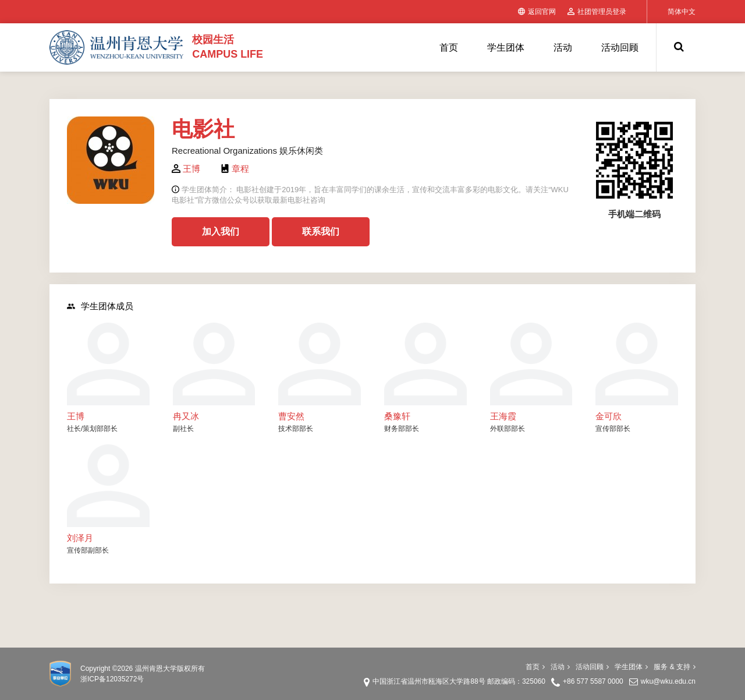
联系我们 (321, 231)
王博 (191, 169)
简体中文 (682, 12)
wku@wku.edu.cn (668, 681)
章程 (240, 169)
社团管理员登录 (597, 12)
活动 (563, 47)
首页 (449, 47)
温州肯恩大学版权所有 (170, 669)
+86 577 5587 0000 (593, 681)
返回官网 (537, 12)
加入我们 (221, 231)
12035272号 (125, 679)
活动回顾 (620, 47)
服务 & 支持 (675, 667)
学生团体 (506, 47)
